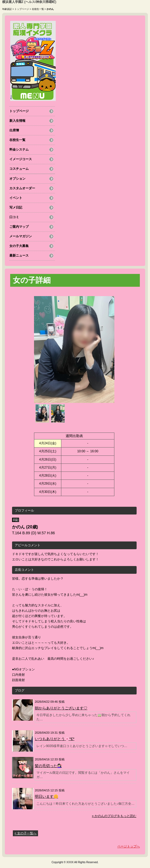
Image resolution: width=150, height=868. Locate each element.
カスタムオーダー (22, 188)
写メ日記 (16, 207)
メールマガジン (21, 236)
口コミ (14, 217)
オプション (17, 179)
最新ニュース (19, 256)
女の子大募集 (19, 246)
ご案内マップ (19, 227)
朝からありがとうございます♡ (61, 708)
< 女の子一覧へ (25, 833)
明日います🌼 (46, 796)
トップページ (22, 9)
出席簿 (14, 130)
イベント (16, 198)
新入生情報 (17, 121)
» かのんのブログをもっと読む (114, 816)
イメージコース (21, 159)
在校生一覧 (38, 9)
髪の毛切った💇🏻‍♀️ (48, 766)
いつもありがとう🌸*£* (55, 739)
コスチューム (19, 169)
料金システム (19, 150)
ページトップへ (129, 846)
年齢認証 (7, 9)
